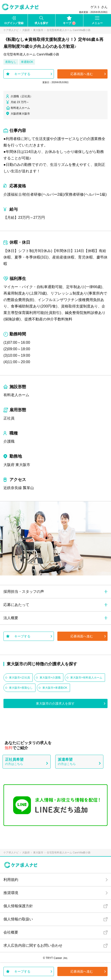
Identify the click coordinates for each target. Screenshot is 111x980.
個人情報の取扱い (18, 919)
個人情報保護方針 (18, 906)
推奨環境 (11, 893)
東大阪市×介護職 (50, 678)
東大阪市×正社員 (19, 678)
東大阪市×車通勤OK (55, 688)
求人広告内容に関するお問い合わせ (33, 945)
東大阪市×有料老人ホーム (86, 678)
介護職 (9, 441)
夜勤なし (11, 62)
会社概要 (11, 932)
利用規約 (11, 880)
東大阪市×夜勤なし (21, 688)
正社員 (9, 418)
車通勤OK (27, 62)
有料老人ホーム (16, 395)
